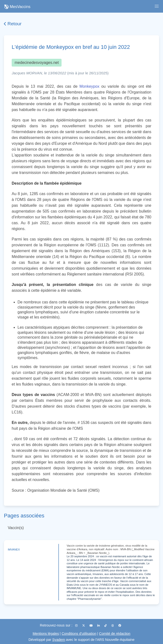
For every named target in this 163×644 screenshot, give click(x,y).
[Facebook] (120, 626)
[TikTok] (106, 626)
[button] (157, 6)
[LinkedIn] (99, 626)
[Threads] (113, 626)
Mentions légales (46, 634)
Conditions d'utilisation (79, 634)
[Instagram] (77, 626)
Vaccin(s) (16, 528)
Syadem (59, 640)
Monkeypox (90, 86)
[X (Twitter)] (84, 626)
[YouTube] (91, 626)
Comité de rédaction (115, 634)
